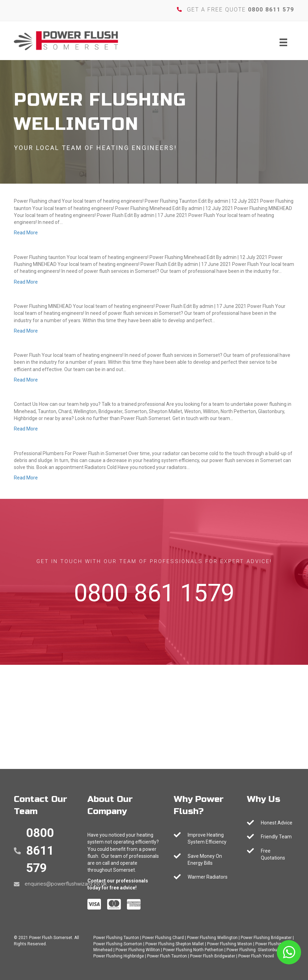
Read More (26, 233)
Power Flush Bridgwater (213, 956)
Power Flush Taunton (167, 956)
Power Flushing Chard (163, 938)
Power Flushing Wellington (212, 938)
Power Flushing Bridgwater (266, 938)
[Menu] (283, 42)
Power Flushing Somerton (118, 944)
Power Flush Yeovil (256, 956)
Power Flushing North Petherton (193, 950)
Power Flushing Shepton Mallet (175, 944)
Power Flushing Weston (230, 944)
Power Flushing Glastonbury (254, 950)
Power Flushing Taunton (116, 938)
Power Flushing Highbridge (119, 956)
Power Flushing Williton (138, 950)
